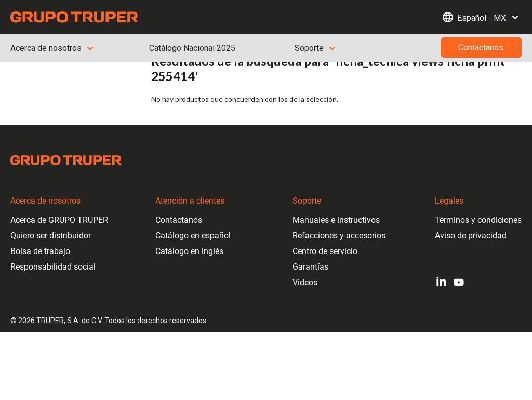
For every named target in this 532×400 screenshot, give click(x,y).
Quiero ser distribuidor (51, 236)
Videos (305, 282)
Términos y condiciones (478, 220)
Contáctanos (179, 220)
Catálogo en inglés (189, 251)
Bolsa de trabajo (40, 251)
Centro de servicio (325, 251)
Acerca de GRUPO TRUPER (59, 220)
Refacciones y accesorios (339, 236)
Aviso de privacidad (471, 236)
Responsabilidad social (53, 267)
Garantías (310, 267)
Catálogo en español (193, 236)
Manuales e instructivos (336, 220)
